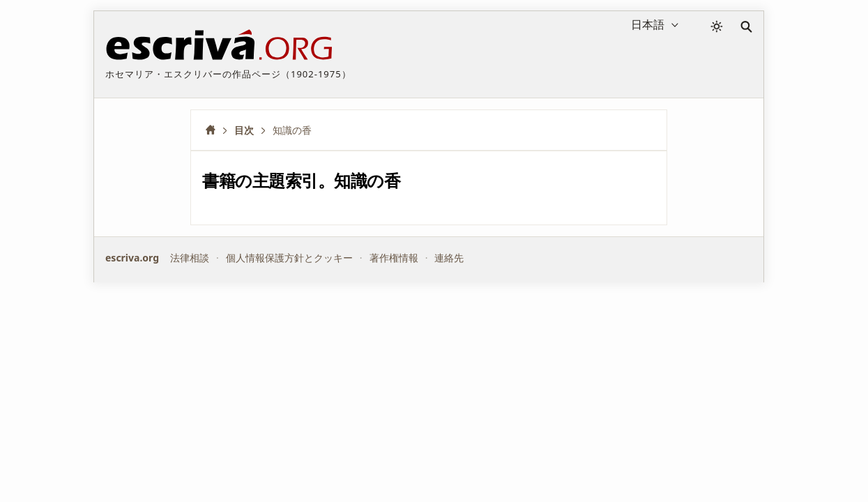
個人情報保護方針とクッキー (289, 258)
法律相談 (190, 258)
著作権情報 (394, 258)
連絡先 (449, 258)
